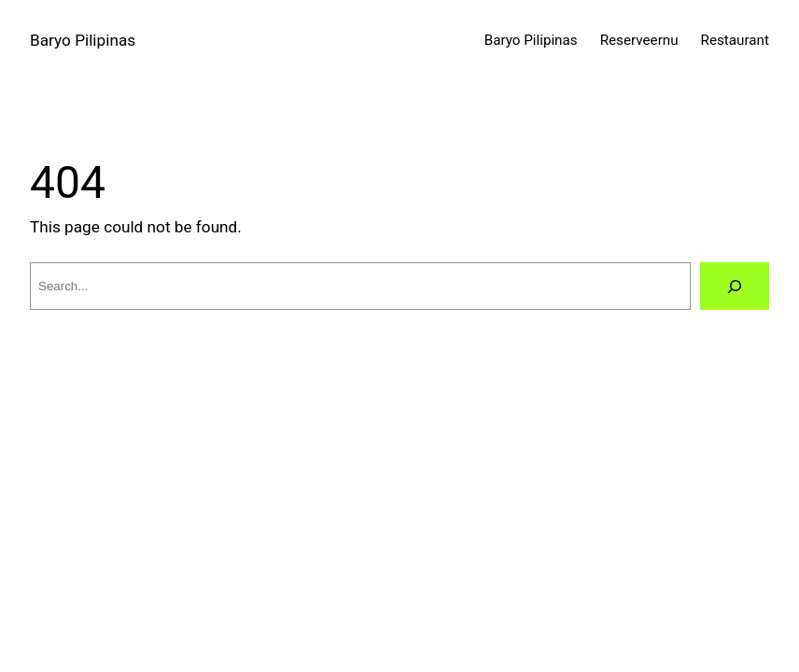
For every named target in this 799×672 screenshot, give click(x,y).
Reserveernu (639, 40)
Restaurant (735, 40)
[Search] (735, 286)
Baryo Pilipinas (83, 40)
